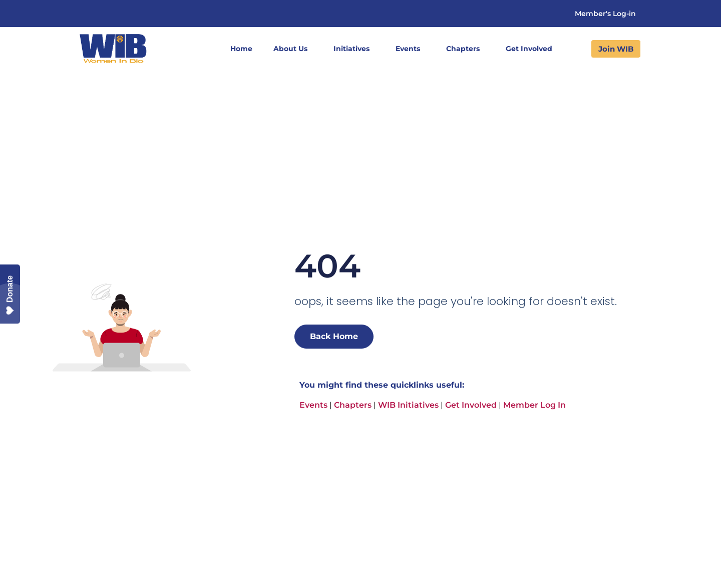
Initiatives (354, 49)
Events (410, 49)
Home (241, 49)
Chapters (465, 49)
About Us (293, 49)
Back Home (334, 336)
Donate (10, 295)
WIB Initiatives (408, 405)
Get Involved (531, 49)
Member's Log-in (605, 14)
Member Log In (534, 405)
